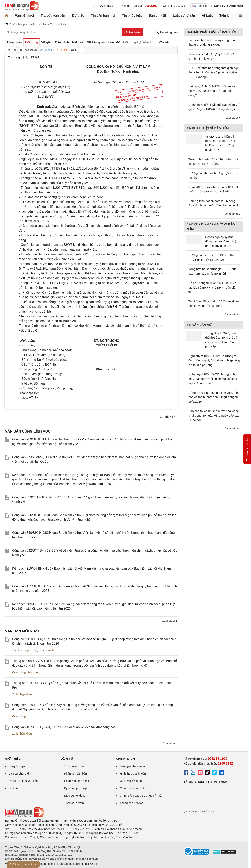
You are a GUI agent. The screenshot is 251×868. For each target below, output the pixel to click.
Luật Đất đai (65, 864)
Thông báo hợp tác (132, 803)
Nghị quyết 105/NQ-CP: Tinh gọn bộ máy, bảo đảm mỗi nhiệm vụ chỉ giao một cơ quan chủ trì (213, 379)
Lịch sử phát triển (20, 774)
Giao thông (19, 672)
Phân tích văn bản (75, 774)
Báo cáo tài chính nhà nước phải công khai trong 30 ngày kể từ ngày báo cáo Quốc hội (214, 415)
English (199, 6)
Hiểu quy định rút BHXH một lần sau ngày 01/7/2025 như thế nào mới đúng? (213, 91)
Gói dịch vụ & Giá (174, 6)
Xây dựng (33, 672)
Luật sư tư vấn (184, 16)
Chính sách (47, 650)
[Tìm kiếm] (132, 32)
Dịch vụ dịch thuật (76, 788)
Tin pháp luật (132, 16)
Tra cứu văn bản (53, 16)
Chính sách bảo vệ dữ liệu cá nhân (141, 796)
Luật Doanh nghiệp (43, 864)
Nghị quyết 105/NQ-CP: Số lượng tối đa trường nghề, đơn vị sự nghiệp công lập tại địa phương (214, 360)
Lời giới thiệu (17, 766)
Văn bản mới (25, 16)
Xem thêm (170, 621)
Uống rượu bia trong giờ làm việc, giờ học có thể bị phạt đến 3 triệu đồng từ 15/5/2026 (213, 397)
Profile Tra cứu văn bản (23, 781)
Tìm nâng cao (167, 32)
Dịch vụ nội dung (75, 796)
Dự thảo (78, 16)
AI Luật (207, 16)
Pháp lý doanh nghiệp (78, 781)
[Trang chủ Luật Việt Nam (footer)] (25, 816)
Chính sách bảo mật (132, 788)
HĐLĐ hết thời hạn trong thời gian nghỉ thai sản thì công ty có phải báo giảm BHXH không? (214, 72)
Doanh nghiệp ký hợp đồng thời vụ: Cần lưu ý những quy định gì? (221, 241)
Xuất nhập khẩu (22, 694)
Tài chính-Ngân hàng (25, 650)
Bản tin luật (157, 16)
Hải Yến (168, 417)
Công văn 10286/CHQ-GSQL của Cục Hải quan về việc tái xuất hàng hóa (64, 727)
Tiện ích (225, 16)
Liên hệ (13, 788)
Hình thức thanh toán (133, 774)
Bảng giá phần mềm (132, 766)
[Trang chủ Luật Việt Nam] (22, 6)
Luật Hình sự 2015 (86, 864)
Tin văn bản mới (103, 16)
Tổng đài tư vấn (74, 803)
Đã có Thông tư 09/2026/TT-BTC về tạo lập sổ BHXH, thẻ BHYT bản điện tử (213, 287)
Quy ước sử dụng (131, 781)
